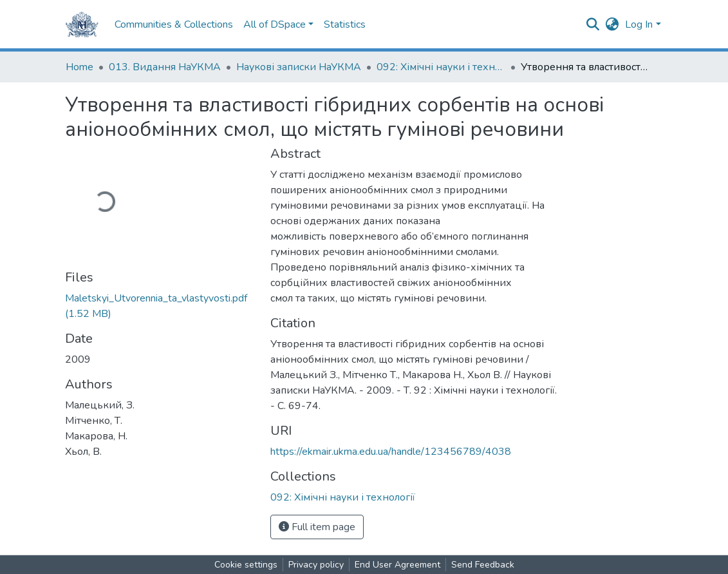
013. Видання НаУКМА (165, 67)
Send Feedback (483, 565)
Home (79, 67)
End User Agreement (397, 565)
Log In (639, 24)
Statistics (345, 24)
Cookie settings (246, 565)
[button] (612, 24)
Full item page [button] (317, 527)
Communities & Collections (174, 24)
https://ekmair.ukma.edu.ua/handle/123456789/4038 (391, 452)
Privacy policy (316, 565)
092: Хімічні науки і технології (441, 67)
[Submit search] (593, 24)
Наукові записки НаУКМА (299, 67)
